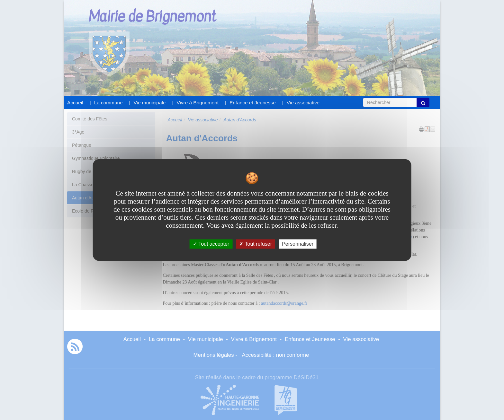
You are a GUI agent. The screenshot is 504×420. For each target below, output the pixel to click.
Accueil (75, 103)
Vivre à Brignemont (198, 103)
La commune (108, 103)
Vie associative (303, 103)
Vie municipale (150, 103)
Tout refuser (256, 244)
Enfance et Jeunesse (253, 103)
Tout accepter (211, 244)
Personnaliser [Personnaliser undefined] (298, 244)
